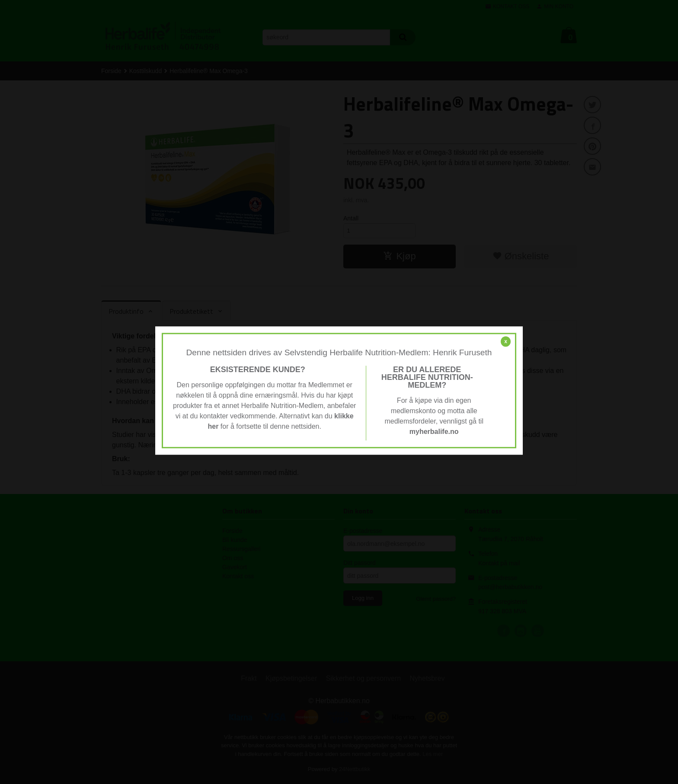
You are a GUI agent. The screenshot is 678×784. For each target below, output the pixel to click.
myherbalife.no (434, 432)
